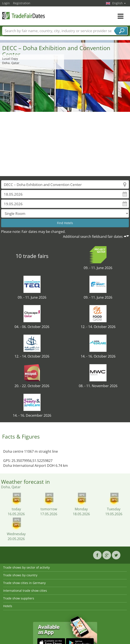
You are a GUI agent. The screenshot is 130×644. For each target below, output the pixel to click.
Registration (22, 3)
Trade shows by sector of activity (26, 567)
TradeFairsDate (23, 16)
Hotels (8, 606)
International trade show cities (25, 591)
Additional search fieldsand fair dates (93, 237)
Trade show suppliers (19, 598)
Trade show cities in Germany (24, 583)
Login (6, 3)
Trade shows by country (20, 575)
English (119, 3)
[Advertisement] (65, 144)
